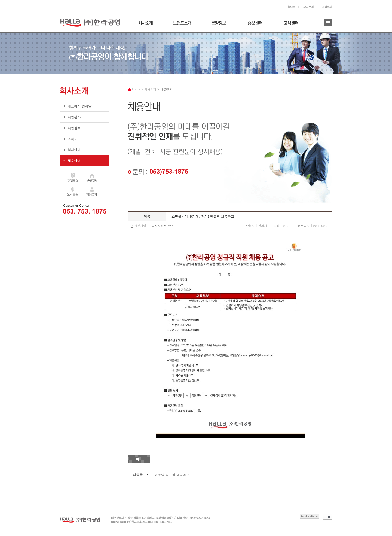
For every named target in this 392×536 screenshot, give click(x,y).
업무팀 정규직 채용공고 (172, 475)
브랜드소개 (184, 25)
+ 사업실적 (70, 129)
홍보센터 (257, 25)
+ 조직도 (69, 140)
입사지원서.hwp (163, 226)
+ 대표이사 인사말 (76, 108)
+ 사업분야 (70, 118)
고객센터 (293, 25)
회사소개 (147, 25)
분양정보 (220, 25)
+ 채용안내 (84, 161)
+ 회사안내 (70, 151)
